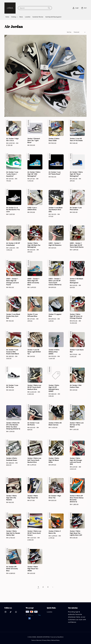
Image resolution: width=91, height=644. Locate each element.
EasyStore (60, 637)
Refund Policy (56, 640)
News (21, 17)
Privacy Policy (46, 640)
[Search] (49, 8)
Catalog (14, 17)
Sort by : (69, 32)
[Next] (53, 587)
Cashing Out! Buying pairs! (53, 17)
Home (7, 17)
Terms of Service (36, 640)
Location (28, 17)
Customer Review (38, 17)
